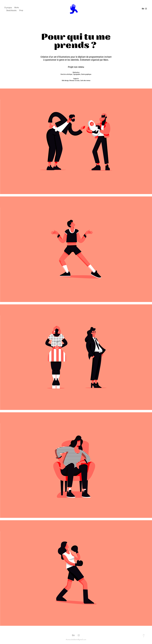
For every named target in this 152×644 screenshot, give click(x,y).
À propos (8, 8)
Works (17, 7)
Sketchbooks (11, 10)
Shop (21, 10)
